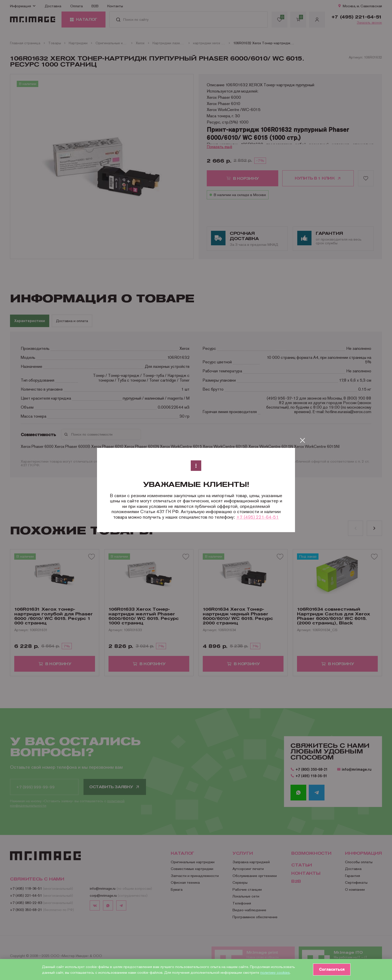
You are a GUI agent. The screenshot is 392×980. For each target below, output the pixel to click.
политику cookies (275, 972)
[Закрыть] (302, 440)
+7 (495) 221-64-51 (257, 517)
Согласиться (331, 969)
